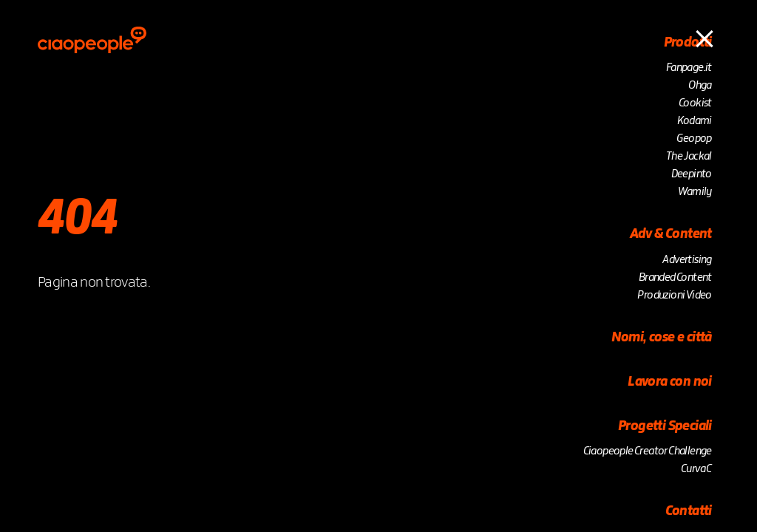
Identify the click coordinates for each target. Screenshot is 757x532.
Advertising (687, 260)
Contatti (689, 511)
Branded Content (675, 278)
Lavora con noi (670, 382)
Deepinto (692, 174)
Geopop (694, 139)
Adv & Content (671, 234)
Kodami (694, 121)
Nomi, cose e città (662, 338)
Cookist (695, 103)
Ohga (700, 86)
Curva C (696, 469)
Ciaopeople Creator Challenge (648, 451)
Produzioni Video (674, 296)
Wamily (695, 192)
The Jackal (689, 157)
